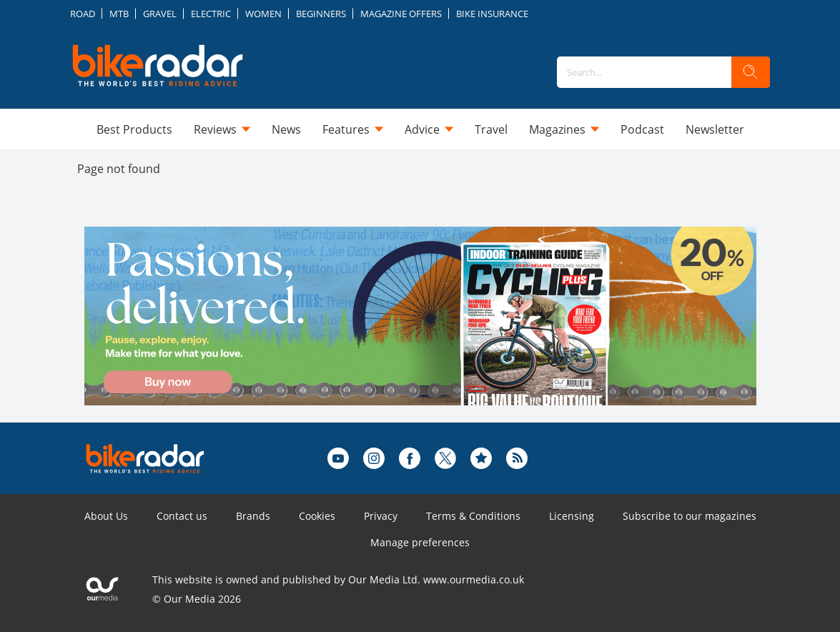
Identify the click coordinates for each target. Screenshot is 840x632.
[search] (751, 72)
